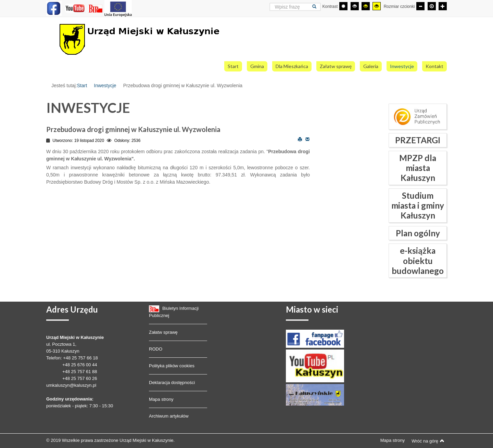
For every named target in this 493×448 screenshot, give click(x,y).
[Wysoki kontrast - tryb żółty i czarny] (377, 6)
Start (82, 85)
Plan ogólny (418, 233)
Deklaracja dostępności (172, 383)
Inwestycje (105, 85)
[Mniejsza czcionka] (420, 6)
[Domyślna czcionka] (432, 6)
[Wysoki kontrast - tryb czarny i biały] (355, 6)
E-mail (307, 139)
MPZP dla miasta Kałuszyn (418, 168)
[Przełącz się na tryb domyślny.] (343, 6)
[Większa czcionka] (443, 6)
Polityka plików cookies (172, 366)
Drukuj (300, 139)
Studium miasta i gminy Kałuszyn (418, 206)
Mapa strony (161, 399)
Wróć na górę (428, 441)
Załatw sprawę (163, 332)
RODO (156, 349)
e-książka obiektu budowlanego (418, 261)
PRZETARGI (418, 140)
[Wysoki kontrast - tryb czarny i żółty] (366, 6)
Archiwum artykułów (169, 416)
